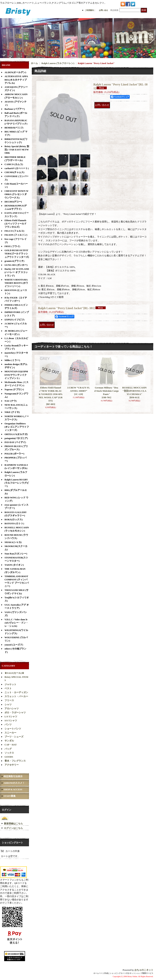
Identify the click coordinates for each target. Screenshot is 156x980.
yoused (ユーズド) (14, 645)
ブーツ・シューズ (14, 737)
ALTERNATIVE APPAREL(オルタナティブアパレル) (16, 80)
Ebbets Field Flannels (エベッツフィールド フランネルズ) (16, 224)
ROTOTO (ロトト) (14, 523)
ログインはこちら (13, 828)
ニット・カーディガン (16, 692)
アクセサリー (12, 765)
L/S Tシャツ (11, 716)
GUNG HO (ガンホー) (16, 265)
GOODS (9, 757)
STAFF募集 (10, 796)
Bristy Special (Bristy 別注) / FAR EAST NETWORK (17, 150)
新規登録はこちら (13, 824)
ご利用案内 (89, 10)
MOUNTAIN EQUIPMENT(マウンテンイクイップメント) (16, 375)
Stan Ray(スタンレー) (16, 554)
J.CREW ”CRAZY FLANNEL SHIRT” (78, 391)
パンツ (8, 724)
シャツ (8, 705)
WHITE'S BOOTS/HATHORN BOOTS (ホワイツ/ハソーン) (16, 283)
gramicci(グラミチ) (14, 261)
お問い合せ (103, 10)
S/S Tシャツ (11, 720)
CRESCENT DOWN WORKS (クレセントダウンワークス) (17, 194)
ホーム (34, 63)
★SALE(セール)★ (14, 673)
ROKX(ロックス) (14, 519)
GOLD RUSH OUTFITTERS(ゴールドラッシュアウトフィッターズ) (17, 254)
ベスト (8, 688)
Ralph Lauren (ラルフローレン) (58, 63)
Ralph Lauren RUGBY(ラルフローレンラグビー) (17, 483)
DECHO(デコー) (13, 202)
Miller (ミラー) (12, 360)
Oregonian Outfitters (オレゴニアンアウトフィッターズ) (17, 427)
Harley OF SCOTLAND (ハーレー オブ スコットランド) (17, 272)
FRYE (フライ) (12, 246)
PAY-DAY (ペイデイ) (15, 442)
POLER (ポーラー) (14, 454)
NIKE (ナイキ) (12, 412)
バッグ (8, 749)
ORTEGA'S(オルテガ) (16, 434)
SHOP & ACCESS (13, 789)
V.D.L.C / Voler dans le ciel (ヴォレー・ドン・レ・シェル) (16, 623)
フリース (9, 700)
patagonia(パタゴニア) (16, 438)
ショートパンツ (13, 729)
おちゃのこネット (144, 970)
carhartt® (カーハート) (17, 168)
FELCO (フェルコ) (14, 231)
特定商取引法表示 (13, 776)
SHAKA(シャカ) (13, 542)
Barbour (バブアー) (15, 109)
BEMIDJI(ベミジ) (14, 128)
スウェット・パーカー (16, 696)
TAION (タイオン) (14, 565)
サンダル (9, 741)
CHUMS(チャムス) (14, 172)
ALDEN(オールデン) (15, 72)
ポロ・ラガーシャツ (15, 713)
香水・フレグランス (15, 761)
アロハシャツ (12, 709)
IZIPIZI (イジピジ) (14, 320)
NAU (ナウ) (11, 401)
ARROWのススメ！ (14, 783)
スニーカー (10, 733)
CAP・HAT (11, 745)
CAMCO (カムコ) (14, 164)
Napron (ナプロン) (14, 389)
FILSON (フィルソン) (16, 235)
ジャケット (10, 684)
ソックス (9, 753)
